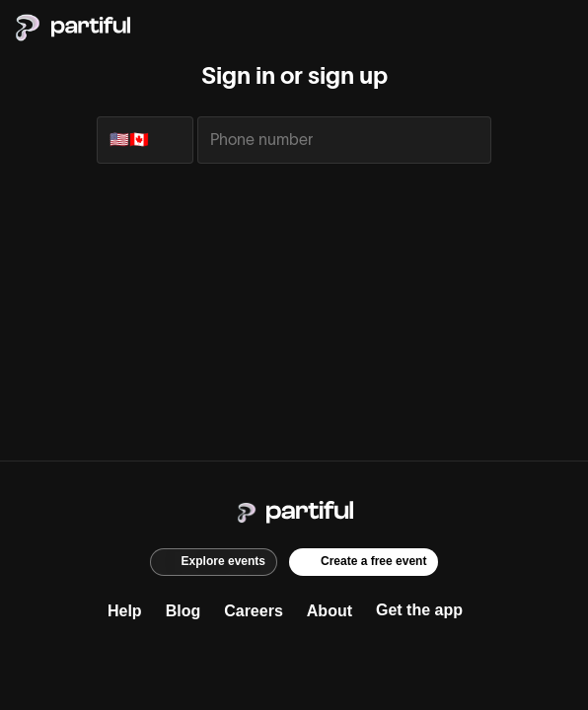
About (330, 611)
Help (125, 611)
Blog (184, 611)
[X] (294, 658)
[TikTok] (333, 658)
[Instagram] (255, 658)
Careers (254, 611)
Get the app (419, 610)
